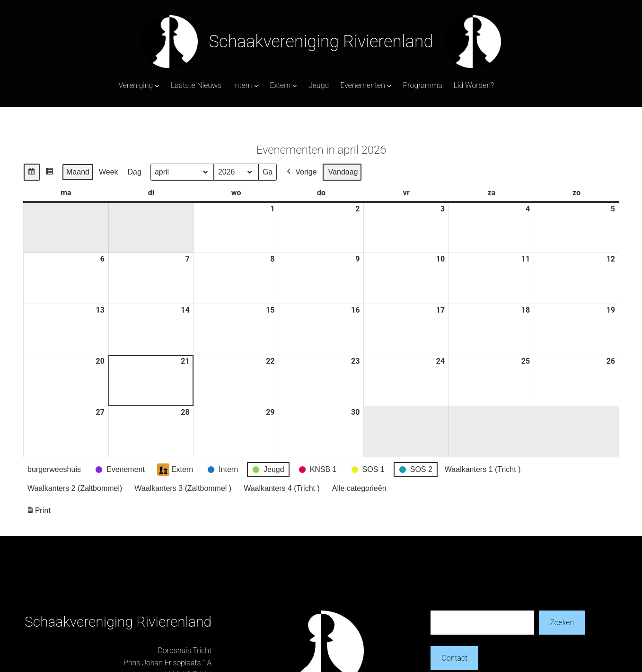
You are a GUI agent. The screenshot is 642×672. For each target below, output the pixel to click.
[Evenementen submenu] (389, 86)
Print (38, 512)
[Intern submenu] (256, 86)
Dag (134, 172)
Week (108, 172)
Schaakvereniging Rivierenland (321, 42)
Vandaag (343, 172)
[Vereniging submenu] (157, 86)
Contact (454, 658)
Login (514, 85)
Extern (175, 470)
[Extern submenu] (295, 86)
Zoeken (562, 623)
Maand (78, 172)
